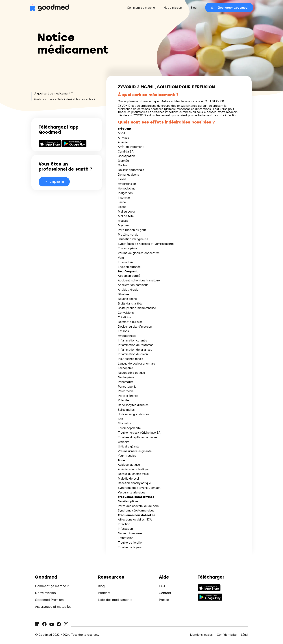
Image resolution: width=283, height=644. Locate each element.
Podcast (104, 593)
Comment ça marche (141, 8)
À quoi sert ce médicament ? (54, 93)
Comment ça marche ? (52, 586)
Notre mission (173, 8)
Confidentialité (227, 635)
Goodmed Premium (49, 600)
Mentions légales (201, 635)
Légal (244, 635)
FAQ (162, 586)
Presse (164, 600)
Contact (165, 593)
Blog (194, 8)
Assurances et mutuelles (53, 607)
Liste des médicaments (115, 600)
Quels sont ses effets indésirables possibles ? (65, 99)
